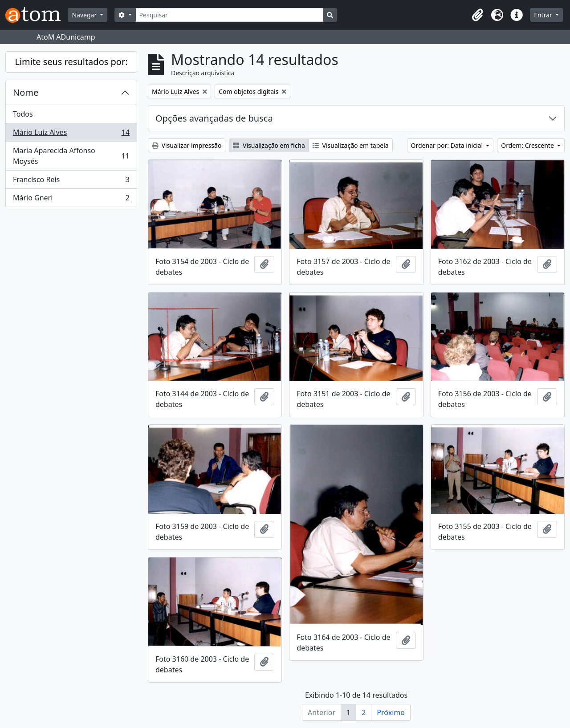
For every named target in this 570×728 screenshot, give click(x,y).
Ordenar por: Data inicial (448, 145)
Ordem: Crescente (528, 145)
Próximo (391, 712)
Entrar (544, 15)
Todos (23, 114)
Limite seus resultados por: (71, 62)
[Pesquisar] (230, 15)
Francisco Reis (71, 181)
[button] (477, 15)
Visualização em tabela (351, 145)
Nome (26, 92)
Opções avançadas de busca (214, 118)
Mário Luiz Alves (71, 134)
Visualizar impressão (187, 145)
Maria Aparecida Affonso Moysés (71, 156)
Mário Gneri (71, 199)
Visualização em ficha (269, 145)
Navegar (85, 15)
